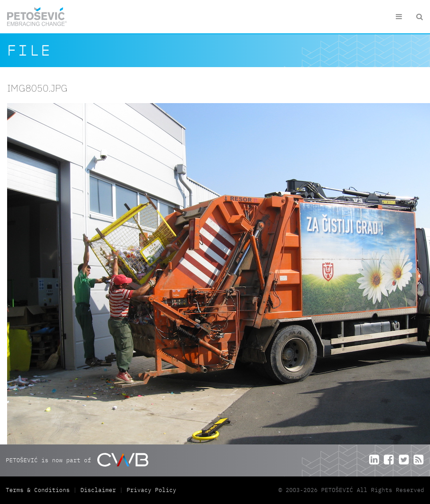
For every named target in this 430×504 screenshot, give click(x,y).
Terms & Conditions (40, 490)
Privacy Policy (151, 490)
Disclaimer (98, 490)
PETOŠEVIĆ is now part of (77, 460)
